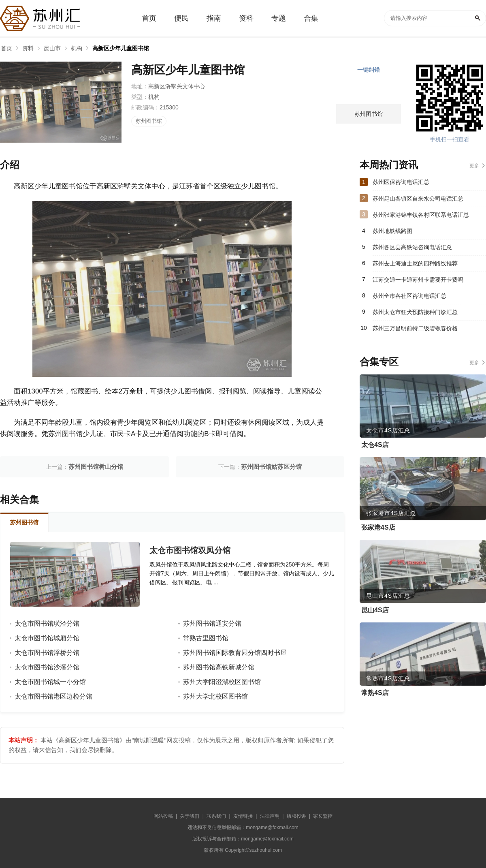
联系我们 (216, 816)
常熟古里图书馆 (206, 638)
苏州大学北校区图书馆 (215, 696)
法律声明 (270, 816)
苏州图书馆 (149, 121)
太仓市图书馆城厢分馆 (47, 638)
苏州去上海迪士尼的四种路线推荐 (415, 263)
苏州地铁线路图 (392, 231)
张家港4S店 (378, 527)
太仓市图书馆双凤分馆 (190, 550)
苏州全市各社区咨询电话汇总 (409, 296)
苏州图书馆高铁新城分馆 (219, 667)
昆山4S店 (375, 610)
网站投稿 (163, 816)
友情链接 (243, 816)
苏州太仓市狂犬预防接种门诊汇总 (415, 312)
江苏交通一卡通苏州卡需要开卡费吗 (418, 280)
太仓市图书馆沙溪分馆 (47, 667)
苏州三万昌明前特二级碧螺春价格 (415, 328)
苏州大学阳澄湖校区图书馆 (222, 682)
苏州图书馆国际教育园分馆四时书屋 (235, 653)
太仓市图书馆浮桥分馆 (47, 653)
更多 (474, 166)
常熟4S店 (375, 693)
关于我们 (190, 816)
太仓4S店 (375, 445)
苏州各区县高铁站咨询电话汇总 (412, 247)
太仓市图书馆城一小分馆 (50, 682)
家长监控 (323, 816)
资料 (28, 48)
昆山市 (52, 48)
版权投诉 (296, 816)
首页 (6, 48)
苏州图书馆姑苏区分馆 (271, 467)
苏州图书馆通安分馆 (212, 623)
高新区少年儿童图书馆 (121, 48)
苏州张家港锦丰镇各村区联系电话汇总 (421, 215)
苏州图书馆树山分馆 (96, 467)
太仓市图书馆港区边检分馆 (53, 696)
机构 (77, 48)
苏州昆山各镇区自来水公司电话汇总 (418, 199)
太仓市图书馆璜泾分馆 (47, 623)
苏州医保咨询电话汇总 (401, 182)
